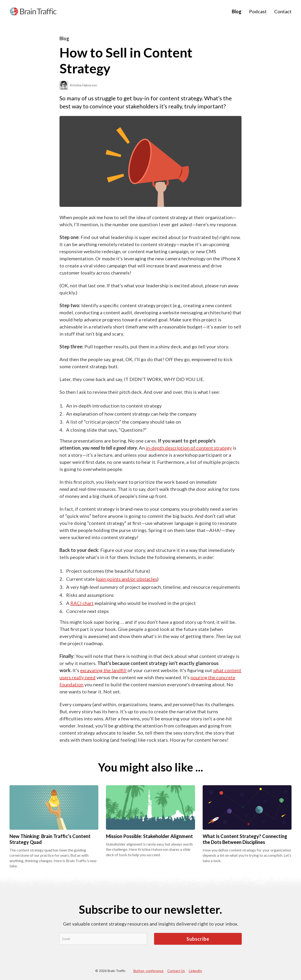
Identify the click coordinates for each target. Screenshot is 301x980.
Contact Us (176, 971)
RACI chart (82, 603)
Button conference (148, 971)
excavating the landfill (103, 670)
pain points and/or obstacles (127, 579)
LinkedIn (195, 971)
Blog (237, 11)
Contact (283, 11)
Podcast (258, 11)
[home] (33, 11)
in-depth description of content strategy (189, 448)
